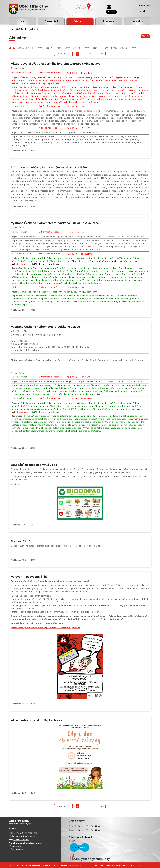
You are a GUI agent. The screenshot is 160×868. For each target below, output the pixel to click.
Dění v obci (80, 21)
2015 (31, 48)
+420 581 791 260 (21, 840)
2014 (21, 48)
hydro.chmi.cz (21, 83)
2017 (49, 48)
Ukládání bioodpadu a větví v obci (34, 465)
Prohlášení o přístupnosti (72, 865)
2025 (124, 48)
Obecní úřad (51, 21)
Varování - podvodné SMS (29, 577)
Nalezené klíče (21, 541)
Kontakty (138, 21)
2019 (68, 48)
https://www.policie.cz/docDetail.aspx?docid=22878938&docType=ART (46, 628)
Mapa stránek (55, 865)
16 (97, 54)
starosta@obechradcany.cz (29, 843)
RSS (145, 36)
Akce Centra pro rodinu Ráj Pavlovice (37, 720)
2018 (59, 48)
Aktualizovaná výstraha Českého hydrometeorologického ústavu (56, 64)
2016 (40, 48)
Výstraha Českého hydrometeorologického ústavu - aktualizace (55, 223)
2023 (106, 48)
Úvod (22, 21)
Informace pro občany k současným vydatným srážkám (49, 167)
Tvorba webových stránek (116, 865)
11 (90, 54)
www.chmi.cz (137, 90)
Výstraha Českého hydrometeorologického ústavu (45, 327)
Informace (109, 21)
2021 (87, 48)
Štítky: (12, 48)
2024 (115, 48)
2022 (96, 48)
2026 (134, 48)
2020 (78, 48)
